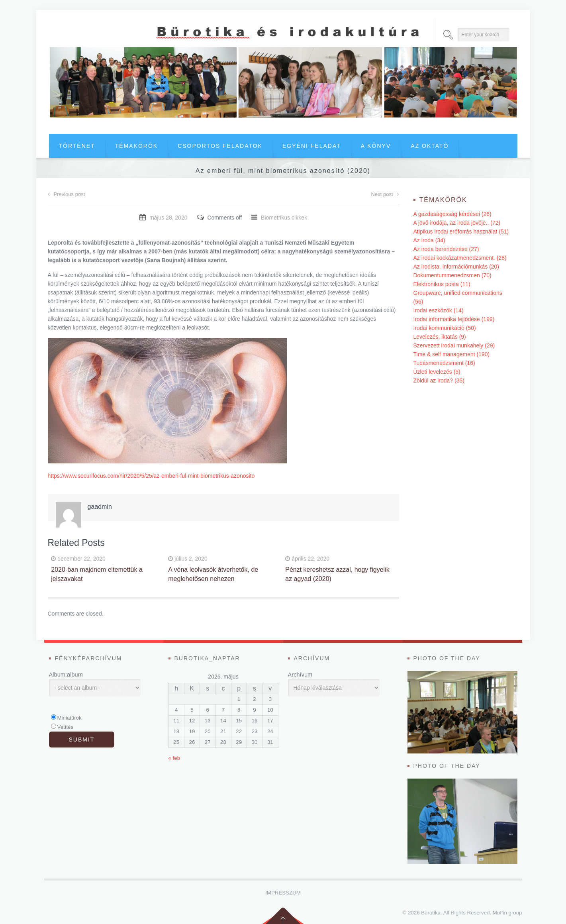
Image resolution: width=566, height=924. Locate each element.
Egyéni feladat (312, 146)
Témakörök (136, 146)
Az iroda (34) (429, 240)
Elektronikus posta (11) (442, 284)
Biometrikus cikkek (284, 218)
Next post (385, 194)
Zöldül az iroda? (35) (439, 381)
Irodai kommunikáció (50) (445, 328)
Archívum (300, 675)
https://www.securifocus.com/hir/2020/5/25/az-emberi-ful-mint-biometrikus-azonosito (151, 476)
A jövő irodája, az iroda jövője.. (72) (457, 223)
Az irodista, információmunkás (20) (456, 267)
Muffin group (507, 913)
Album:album (66, 675)
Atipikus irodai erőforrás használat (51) (461, 231)
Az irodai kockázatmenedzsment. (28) (460, 258)
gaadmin (100, 507)
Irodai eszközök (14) (439, 310)
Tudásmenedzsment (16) (444, 363)
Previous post (67, 194)
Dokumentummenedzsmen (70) (452, 275)
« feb (174, 758)
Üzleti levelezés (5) (437, 372)
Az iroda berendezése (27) (446, 249)
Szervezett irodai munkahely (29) (454, 345)
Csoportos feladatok (220, 146)
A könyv (376, 146)
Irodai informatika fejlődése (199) (454, 319)
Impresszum (283, 893)
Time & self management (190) (452, 354)
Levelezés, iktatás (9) (440, 337)
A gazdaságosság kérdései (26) (452, 214)
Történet (77, 146)
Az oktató (430, 146)
